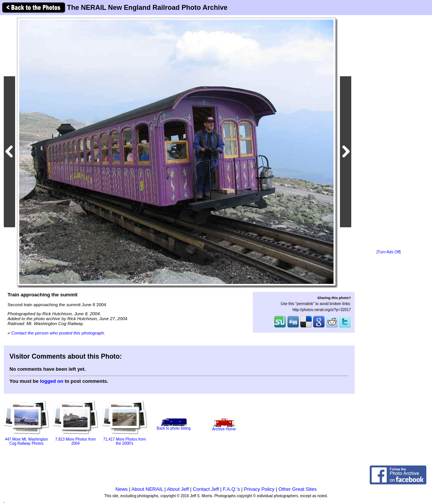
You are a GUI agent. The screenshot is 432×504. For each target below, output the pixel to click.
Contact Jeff (206, 489)
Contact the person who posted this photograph (58, 333)
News (122, 489)
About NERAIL (147, 489)
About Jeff (178, 489)
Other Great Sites (297, 489)
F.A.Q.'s (231, 489)
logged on (52, 381)
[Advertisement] (389, 133)
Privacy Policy (259, 489)
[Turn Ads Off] (389, 252)
